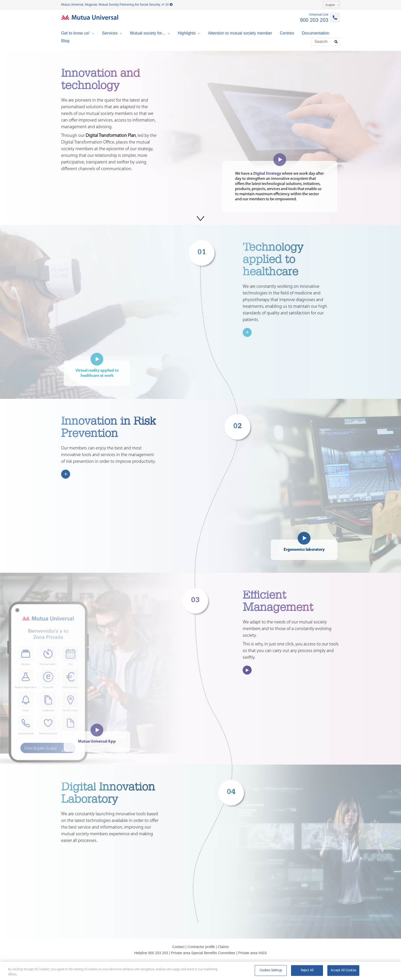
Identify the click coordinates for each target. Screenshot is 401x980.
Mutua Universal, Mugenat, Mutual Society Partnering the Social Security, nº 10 (117, 5)
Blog (65, 41)
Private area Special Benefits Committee (203, 953)
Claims (223, 947)
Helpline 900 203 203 (151, 953)
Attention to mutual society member (240, 33)
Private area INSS (252, 953)
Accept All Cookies (343, 970)
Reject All (307, 970)
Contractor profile (201, 947)
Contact (178, 947)
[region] (201, 971)
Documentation (316, 33)
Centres (287, 33)
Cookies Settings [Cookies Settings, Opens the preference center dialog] (271, 970)
